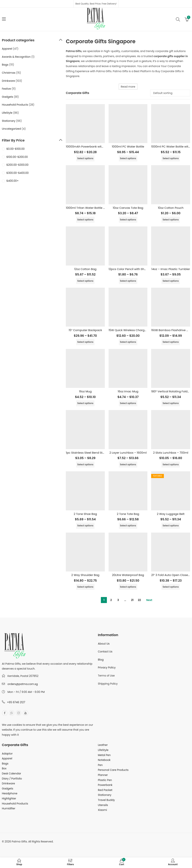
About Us (104, 644)
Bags (5, 65)
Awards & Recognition (16, 57)
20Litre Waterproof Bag (128, 575)
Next (149, 600)
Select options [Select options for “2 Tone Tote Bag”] (128, 526)
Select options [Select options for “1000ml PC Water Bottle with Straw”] (171, 158)
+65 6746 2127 (16, 702)
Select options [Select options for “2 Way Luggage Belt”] (171, 526)
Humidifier (9, 808)
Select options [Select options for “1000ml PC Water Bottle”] (128, 158)
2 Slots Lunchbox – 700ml (171, 453)
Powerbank (105, 785)
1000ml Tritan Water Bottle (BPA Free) (92, 208)
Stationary (9, 121)
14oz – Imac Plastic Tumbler (171, 269)
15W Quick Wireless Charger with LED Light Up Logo (144, 330)
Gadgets (7, 97)
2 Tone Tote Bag (128, 514)
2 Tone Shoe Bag (85, 514)
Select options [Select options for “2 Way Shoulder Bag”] (85, 587)
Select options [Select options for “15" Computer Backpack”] (85, 342)
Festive (6, 89)
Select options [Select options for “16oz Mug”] (85, 403)
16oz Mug (85, 391)
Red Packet (105, 790)
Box (4, 768)
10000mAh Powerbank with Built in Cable (94, 146)
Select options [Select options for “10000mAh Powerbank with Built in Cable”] (85, 158)
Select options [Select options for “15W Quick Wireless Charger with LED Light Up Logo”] (128, 342)
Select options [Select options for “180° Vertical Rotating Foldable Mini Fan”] (171, 403)
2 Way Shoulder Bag (85, 575)
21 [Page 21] (132, 600)
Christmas (9, 73)
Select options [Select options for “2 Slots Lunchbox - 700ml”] (171, 464)
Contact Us (105, 652)
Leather (103, 745)
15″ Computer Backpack (85, 330)
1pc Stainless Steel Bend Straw (87, 453)
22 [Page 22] (139, 600)
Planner (103, 775)
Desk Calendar (11, 773)
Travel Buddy (106, 800)
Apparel (7, 49)
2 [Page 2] (111, 600)
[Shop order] (170, 93)
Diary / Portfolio (12, 779)
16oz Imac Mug (128, 391)
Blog (101, 660)
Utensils (103, 805)
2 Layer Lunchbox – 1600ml (128, 453)
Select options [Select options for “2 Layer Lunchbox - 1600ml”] (128, 464)
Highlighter (9, 798)
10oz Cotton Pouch (171, 208)
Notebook (104, 760)
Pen (100, 765)
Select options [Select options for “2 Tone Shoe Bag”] (85, 526)
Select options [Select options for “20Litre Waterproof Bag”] (128, 587)
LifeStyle (7, 113)
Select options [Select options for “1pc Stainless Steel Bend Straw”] (85, 464)
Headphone (10, 793)
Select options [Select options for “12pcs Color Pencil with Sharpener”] (128, 281)
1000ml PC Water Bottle (128, 146)
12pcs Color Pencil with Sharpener (132, 269)
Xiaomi (102, 810)
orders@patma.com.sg (23, 684)
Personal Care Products (113, 770)
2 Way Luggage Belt (171, 514)
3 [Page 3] (118, 600)
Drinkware (8, 81)
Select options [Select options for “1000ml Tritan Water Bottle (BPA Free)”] (85, 220)
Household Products (15, 105)
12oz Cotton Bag (85, 269)
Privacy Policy (107, 667)
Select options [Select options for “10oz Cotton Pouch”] (171, 220)
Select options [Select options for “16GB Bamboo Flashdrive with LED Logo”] (171, 342)
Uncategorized (11, 129)
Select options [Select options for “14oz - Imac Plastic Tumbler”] (171, 281)
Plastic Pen (105, 780)
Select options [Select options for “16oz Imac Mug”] (128, 403)
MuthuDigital (37, 846)
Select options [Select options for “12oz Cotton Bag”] (85, 281)
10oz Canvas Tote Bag (128, 208)
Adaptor (7, 754)
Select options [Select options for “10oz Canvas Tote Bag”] (128, 220)
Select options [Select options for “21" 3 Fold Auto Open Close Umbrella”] (171, 587)
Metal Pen (104, 755)
